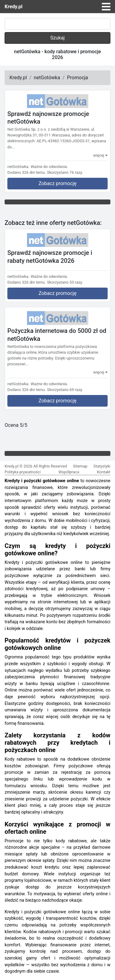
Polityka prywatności (23, 472)
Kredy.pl (13, 7)
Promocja (78, 78)
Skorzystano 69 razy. (65, 390)
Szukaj (57, 38)
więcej (100, 155)
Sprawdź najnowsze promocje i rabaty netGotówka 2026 (50, 257)
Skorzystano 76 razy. (65, 172)
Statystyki (102, 466)
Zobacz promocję (58, 183)
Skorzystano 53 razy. (65, 282)
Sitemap (80, 466)
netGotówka (47, 78)
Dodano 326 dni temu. (27, 172)
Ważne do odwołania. (49, 167)
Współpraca (69, 472)
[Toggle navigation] (106, 7)
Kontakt (104, 472)
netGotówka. (18, 167)
